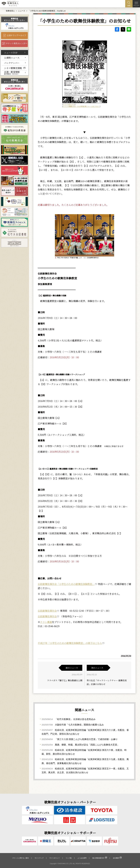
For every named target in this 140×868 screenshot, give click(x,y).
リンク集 (69, 858)
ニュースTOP (11, 53)
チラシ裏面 (46, 622)
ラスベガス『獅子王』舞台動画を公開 (65, 680)
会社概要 (116, 858)
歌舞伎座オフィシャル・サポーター (14, 81)
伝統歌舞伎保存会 (47, 611)
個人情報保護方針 (98, 858)
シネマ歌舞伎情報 (13, 68)
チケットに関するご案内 (21, 858)
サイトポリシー (55, 858)
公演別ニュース (12, 58)
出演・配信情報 (12, 73)
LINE (129, 29)
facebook (117, 29)
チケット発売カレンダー (17, 43)
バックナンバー (12, 63)
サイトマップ (39, 858)
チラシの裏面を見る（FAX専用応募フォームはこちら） (81, 106)
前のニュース (72, 668)
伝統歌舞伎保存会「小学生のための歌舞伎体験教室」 (66, 584)
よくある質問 (82, 858)
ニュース (22, 11)
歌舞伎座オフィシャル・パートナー (14, 19)
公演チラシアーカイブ (16, 35)
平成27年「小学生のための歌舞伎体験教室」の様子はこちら (70, 643)
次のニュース (97, 668)
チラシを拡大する (69, 104)
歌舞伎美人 (10, 11)
